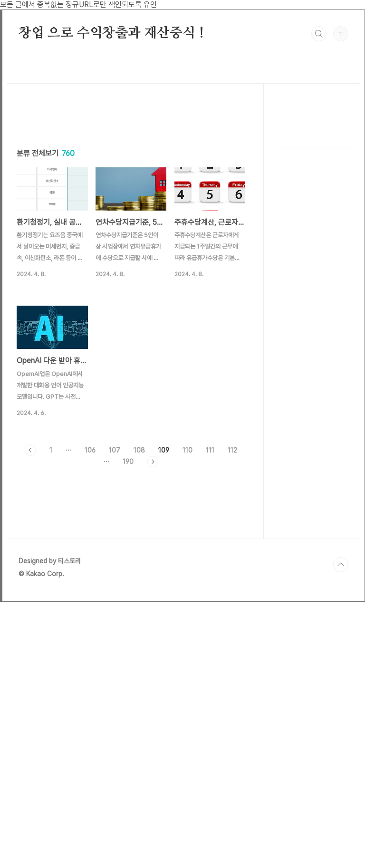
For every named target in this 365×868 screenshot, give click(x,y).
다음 (153, 595)
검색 (319, 34)
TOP (341, 831)
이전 (30, 583)
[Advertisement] (131, 199)
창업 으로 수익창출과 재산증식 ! (111, 33)
